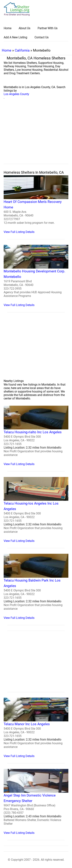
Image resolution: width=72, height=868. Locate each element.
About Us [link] (24, 28)
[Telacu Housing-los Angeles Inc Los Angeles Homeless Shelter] (36, 510)
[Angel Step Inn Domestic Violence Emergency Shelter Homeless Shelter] (36, 802)
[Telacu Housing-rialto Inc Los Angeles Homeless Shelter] (36, 436)
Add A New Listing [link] (15, 37)
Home (7, 50)
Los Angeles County (16, 94)
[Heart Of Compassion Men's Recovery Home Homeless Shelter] (36, 204)
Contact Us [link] (41, 37)
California (22, 50)
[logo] (17, 9)
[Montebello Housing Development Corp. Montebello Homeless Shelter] (36, 276)
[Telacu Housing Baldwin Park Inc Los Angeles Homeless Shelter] (36, 587)
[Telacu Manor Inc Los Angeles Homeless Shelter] (36, 728)
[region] (36, 136)
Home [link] (7, 28)
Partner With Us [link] (47, 28)
